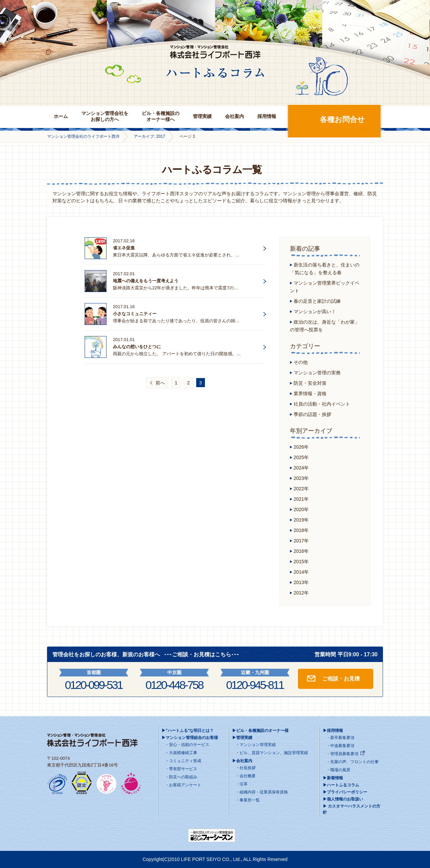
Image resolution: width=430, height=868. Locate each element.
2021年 (301, 499)
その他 (301, 362)
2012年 (301, 593)
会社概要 (248, 776)
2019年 (301, 520)
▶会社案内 (242, 761)
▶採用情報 (333, 731)
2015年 (301, 562)
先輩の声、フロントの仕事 (354, 762)
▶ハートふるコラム (341, 785)
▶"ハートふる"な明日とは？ (188, 731)
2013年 (301, 582)
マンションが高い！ (315, 312)
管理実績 (202, 116)
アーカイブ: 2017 (149, 136)
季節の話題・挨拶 (312, 414)
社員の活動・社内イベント (322, 404)
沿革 (244, 784)
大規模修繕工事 (183, 753)
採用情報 (267, 116)
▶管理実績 (242, 738)
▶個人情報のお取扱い (343, 799)
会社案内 (234, 116)
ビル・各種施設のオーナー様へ (161, 116)
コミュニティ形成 (185, 761)
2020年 (301, 509)
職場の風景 (340, 770)
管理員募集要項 (344, 754)
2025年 (301, 457)
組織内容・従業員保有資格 (264, 792)
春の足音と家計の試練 (317, 301)
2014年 (301, 572)
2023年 (301, 478)
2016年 (301, 551)
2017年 (301, 541)
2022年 (301, 489)
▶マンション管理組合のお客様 (190, 738)
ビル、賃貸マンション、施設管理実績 (274, 753)
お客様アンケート (185, 785)
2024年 (301, 468)
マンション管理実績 (258, 745)
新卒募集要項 (342, 738)
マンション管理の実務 (317, 373)
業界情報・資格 (310, 394)
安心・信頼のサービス (189, 745)
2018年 (301, 530)
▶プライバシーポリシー (345, 792)
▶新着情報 (333, 778)
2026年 (301, 447)
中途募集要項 (342, 746)
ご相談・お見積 (341, 679)
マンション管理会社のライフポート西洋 (83, 136)
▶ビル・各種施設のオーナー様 (260, 731)
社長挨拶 (248, 768)
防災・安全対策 (310, 383)
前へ (160, 383)
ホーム (61, 116)
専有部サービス (183, 769)
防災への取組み (183, 777)
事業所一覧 (250, 800)
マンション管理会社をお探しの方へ (105, 116)
